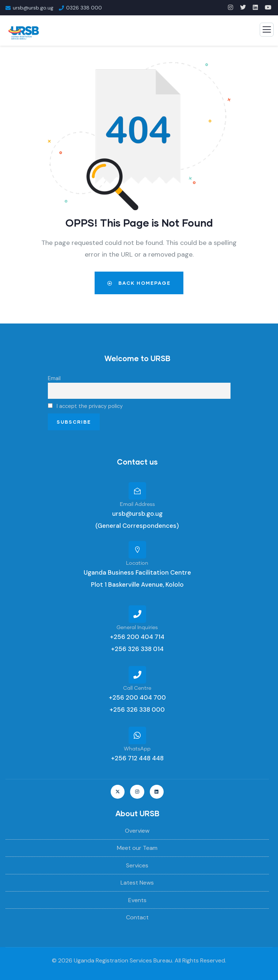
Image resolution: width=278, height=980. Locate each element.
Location (137, 563)
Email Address (137, 504)
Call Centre (137, 688)
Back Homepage (139, 283)
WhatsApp (137, 749)
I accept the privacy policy (85, 406)
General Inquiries (137, 628)
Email (54, 378)
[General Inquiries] (137, 614)
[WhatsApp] (137, 735)
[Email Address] (137, 491)
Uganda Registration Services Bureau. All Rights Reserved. (150, 960)
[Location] (137, 550)
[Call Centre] (137, 675)
